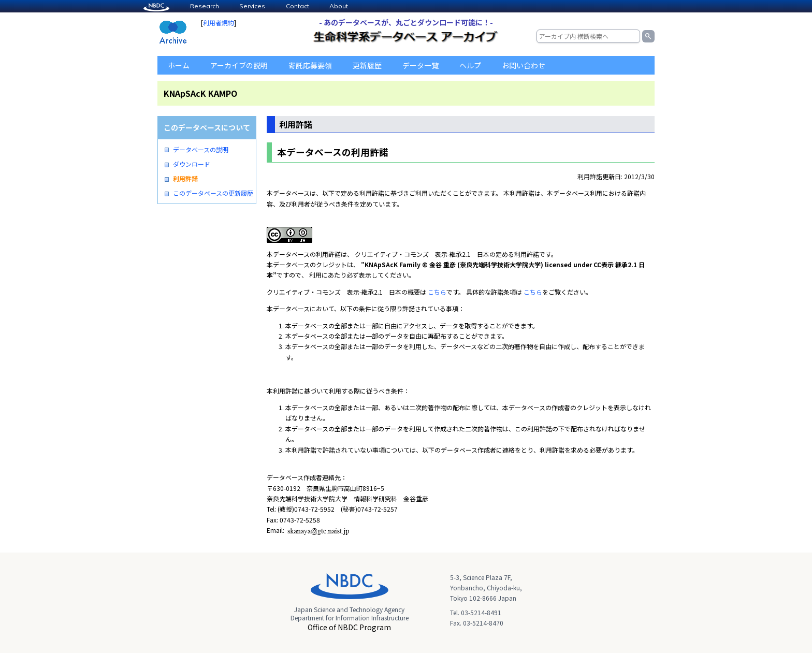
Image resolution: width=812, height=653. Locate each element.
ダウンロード (192, 164)
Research (205, 6)
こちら (437, 292)
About (339, 6)
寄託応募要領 (310, 65)
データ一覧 (421, 65)
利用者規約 (219, 23)
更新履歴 (367, 65)
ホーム (179, 65)
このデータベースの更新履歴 (213, 193)
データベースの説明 (201, 150)
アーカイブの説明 (239, 65)
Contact (298, 6)
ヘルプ (470, 65)
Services (252, 6)
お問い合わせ (524, 65)
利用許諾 (185, 179)
